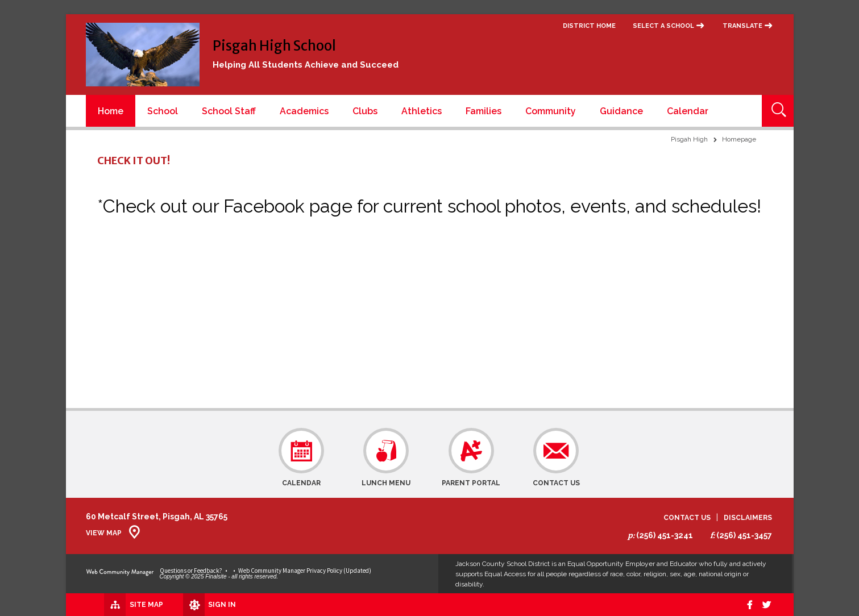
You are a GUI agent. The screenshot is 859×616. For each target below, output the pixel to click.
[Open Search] (778, 111)
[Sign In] (196, 605)
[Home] (111, 111)
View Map (104, 533)
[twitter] (766, 605)
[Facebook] (747, 605)
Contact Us (687, 518)
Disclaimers (748, 518)
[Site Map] (119, 604)
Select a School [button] (663, 26)
